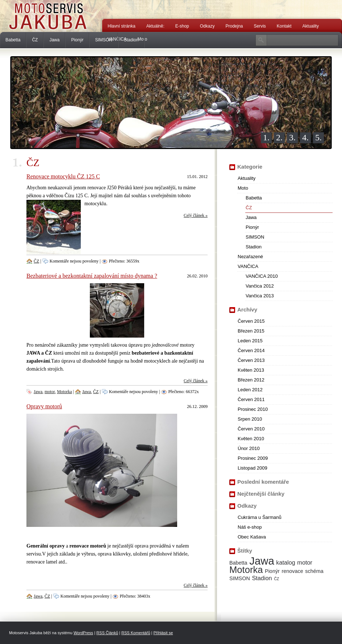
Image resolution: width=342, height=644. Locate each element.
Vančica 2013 (260, 296)
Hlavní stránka (122, 26)
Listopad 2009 (253, 468)
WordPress (83, 633)
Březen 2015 (251, 331)
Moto (243, 188)
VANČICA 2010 (262, 276)
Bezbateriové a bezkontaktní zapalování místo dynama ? (92, 276)
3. (292, 137)
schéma (314, 571)
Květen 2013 (251, 370)
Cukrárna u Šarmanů (260, 517)
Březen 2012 (251, 380)
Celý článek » (196, 215)
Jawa (54, 40)
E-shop (182, 26)
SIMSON (103, 40)
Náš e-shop (250, 527)
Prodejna (234, 26)
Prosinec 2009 (253, 458)
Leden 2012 (250, 390)
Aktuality (311, 26)
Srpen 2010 (250, 419)
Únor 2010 (249, 448)
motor (50, 392)
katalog (285, 562)
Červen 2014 (251, 350)
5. (318, 137)
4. (305, 137)
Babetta (13, 40)
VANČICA (248, 266)
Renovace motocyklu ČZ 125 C (63, 176)
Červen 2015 (251, 321)
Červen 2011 (251, 399)
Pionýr (77, 40)
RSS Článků (107, 633)
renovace (293, 571)
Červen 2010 (251, 429)
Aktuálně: (155, 26)
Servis (260, 26)
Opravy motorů (44, 406)
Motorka (64, 392)
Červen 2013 (251, 360)
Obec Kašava (252, 537)
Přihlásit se (163, 633)
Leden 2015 (250, 341)
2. (279, 137)
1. (266, 137)
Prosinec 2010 (253, 409)
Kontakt (284, 26)
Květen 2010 (251, 439)
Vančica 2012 (260, 286)
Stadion (131, 40)
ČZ (35, 40)
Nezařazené (250, 257)
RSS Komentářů (136, 633)
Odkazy (207, 26)
